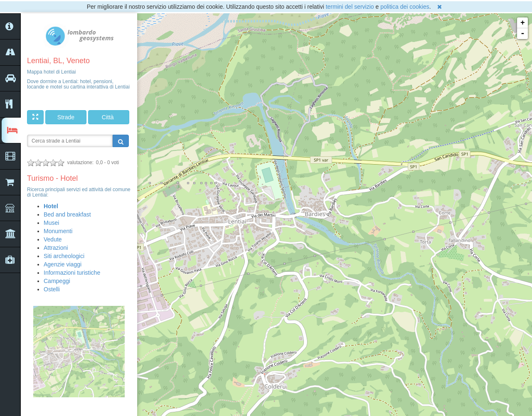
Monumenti (58, 231)
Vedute (53, 239)
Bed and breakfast (67, 214)
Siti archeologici (64, 256)
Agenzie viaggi (63, 264)
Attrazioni (56, 248)
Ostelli (52, 289)
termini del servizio (350, 7)
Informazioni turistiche (72, 273)
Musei (51, 223)
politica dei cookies (405, 7)
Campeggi (57, 281)
